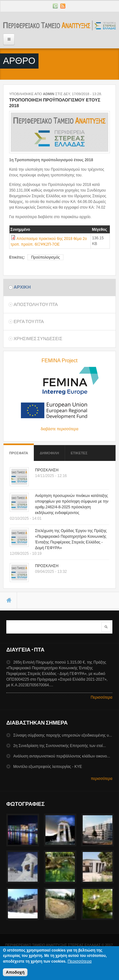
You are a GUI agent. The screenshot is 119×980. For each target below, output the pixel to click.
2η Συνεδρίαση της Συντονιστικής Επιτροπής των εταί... (59, 746)
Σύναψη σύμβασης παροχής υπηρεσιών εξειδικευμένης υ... (63, 735)
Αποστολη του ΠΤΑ (36, 304)
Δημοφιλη (49, 453)
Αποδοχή (15, 974)
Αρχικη (22, 287)
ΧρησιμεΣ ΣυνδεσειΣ (38, 339)
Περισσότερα (101, 697)
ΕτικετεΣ (79, 453)
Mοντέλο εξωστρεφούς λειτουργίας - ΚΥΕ (48, 767)
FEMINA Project (60, 361)
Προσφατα (19, 450)
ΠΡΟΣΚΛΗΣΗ (47, 470)
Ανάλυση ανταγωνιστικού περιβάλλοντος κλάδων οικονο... (62, 756)
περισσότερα (102, 779)
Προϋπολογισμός (45, 257)
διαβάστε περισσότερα (59, 429)
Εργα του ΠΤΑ (29, 322)
